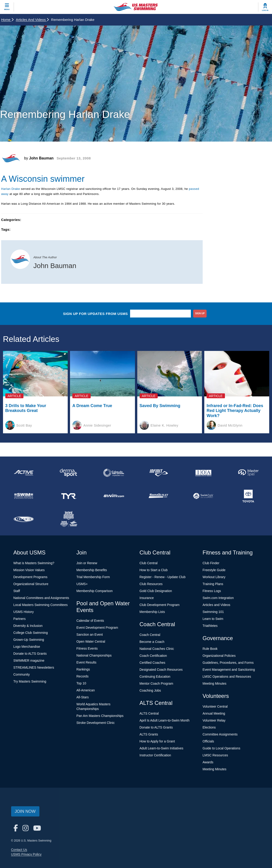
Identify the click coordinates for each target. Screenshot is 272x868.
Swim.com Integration (218, 598)
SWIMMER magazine (29, 661)
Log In (265, 10)
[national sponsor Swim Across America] (24, 496)
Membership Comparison (95, 591)
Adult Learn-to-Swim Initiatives (162, 748)
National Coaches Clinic (157, 649)
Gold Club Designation (156, 591)
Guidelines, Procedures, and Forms (228, 663)
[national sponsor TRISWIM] (24, 519)
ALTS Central (149, 713)
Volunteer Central (215, 706)
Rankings (83, 669)
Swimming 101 (213, 612)
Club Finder (211, 563)
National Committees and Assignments (41, 598)
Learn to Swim (213, 619)
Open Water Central (91, 641)
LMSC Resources (215, 755)
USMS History (24, 612)
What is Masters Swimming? (34, 563)
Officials (208, 741)
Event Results (86, 662)
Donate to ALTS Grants (30, 654)
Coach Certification (153, 656)
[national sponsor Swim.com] (114, 496)
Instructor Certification (155, 755)
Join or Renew (87, 563)
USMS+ (82, 584)
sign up (200, 313)
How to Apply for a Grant (157, 741)
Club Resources (151, 584)
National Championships (94, 655)
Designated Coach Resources (161, 670)
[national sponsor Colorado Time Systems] (114, 473)
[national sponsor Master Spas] (248, 473)
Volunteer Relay (214, 720)
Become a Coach (152, 642)
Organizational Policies (219, 656)
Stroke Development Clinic (96, 723)
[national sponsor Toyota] (248, 496)
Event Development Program (97, 628)
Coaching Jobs (150, 690)
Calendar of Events (90, 621)
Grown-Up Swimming (29, 640)
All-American (86, 690)
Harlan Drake (11, 189)
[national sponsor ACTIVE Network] (24, 473)
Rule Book (210, 649)
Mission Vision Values (29, 570)
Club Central (149, 563)
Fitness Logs (212, 591)
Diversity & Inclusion (28, 626)
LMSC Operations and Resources (227, 677)
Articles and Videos (32, 20)
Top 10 (81, 683)
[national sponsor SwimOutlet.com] (158, 496)
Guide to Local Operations (222, 748)
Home (7, 20)
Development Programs (30, 577)
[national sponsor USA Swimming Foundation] (69, 519)
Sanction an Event (90, 635)
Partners (20, 619)
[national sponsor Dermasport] (69, 473)
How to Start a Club (154, 570)
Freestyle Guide (214, 570)
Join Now (25, 811)
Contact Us (19, 850)
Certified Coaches (152, 663)
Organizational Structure (31, 584)
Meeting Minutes (215, 683)
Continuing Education (155, 677)
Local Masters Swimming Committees (41, 605)
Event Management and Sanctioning (229, 670)
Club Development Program (160, 605)
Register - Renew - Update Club (163, 577)
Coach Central (150, 635)
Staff (17, 591)
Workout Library (214, 577)
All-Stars (83, 697)
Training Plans (213, 584)
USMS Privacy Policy (26, 854)
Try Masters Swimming (30, 681)
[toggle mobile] (7, 7)
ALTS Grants (149, 734)
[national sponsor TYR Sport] (69, 496)
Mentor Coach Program (157, 683)
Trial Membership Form (93, 577)
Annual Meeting (214, 713)
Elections (209, 727)
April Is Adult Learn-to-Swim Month (165, 720)
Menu (7, 9)
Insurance (147, 598)
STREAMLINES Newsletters (34, 667)
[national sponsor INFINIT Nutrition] (158, 473)
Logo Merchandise (27, 647)
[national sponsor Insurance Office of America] (203, 473)
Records (83, 676)
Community (22, 674)
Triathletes (210, 626)
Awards (208, 762)
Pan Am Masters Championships (100, 716)
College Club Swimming (31, 633)
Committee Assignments (220, 734)
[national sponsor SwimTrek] (203, 496)
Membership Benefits (92, 570)
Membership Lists (152, 612)
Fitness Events (87, 648)
